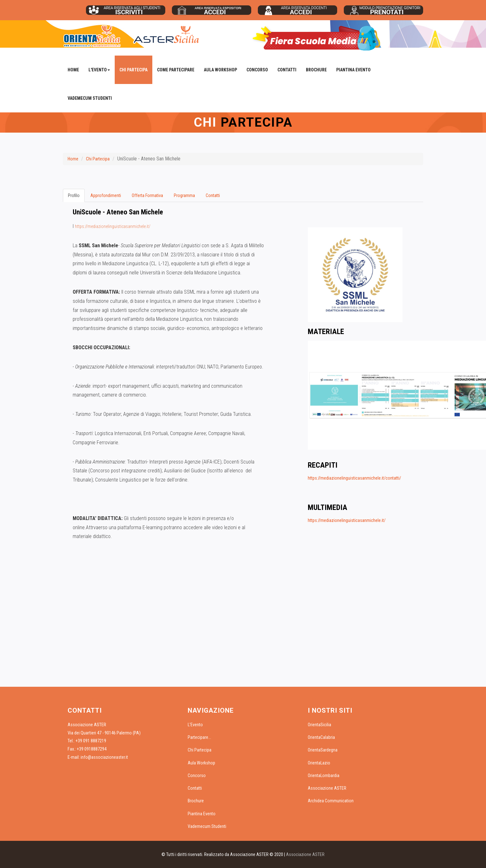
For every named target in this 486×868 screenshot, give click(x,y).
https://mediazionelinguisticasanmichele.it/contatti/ (354, 478)
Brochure (316, 70)
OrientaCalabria (321, 737)
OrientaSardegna (323, 750)
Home (73, 70)
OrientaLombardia (324, 775)
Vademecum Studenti (90, 98)
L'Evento (195, 725)
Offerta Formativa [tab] (147, 195)
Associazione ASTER (327, 788)
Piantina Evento (353, 70)
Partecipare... (199, 737)
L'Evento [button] (99, 70)
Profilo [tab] (74, 195)
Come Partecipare (176, 70)
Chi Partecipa (134, 70)
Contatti (287, 70)
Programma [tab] (184, 195)
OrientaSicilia (319, 725)
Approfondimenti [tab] (106, 195)
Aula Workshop (220, 70)
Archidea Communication (331, 801)
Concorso (257, 70)
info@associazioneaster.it (104, 757)
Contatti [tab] (213, 195)
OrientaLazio (319, 763)
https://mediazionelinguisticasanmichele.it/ (113, 226)
